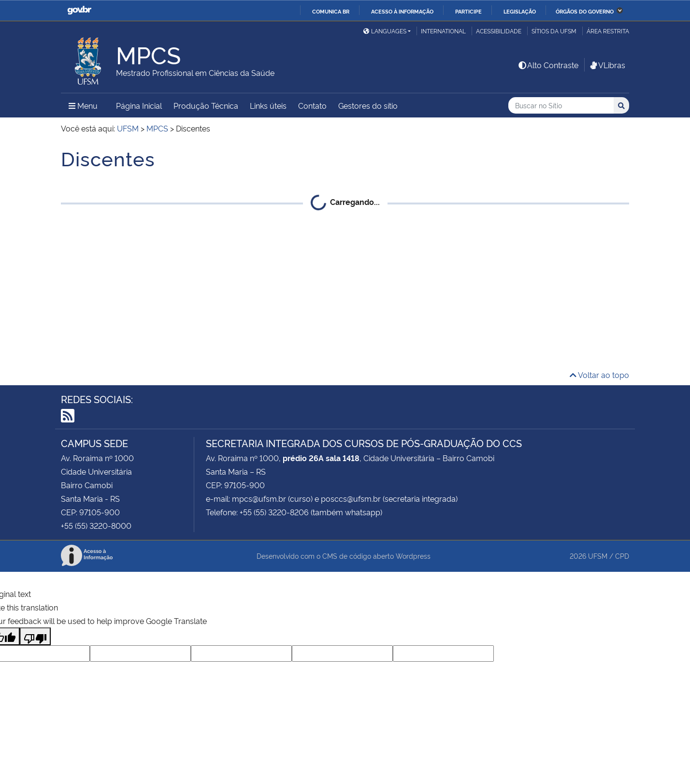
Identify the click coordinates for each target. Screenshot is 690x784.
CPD (622, 556)
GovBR (79, 10)
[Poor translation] (35, 636)
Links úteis (268, 105)
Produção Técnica (206, 105)
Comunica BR (331, 11)
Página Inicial (139, 105)
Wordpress (413, 556)
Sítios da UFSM (554, 31)
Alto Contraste (548, 65)
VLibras (607, 65)
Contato (312, 105)
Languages (385, 31)
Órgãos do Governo (585, 11)
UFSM (598, 556)
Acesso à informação (402, 11)
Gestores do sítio (368, 105)
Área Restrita (608, 31)
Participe (468, 11)
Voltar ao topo (599, 375)
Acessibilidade (499, 31)
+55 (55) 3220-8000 (96, 525)
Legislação (520, 11)
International (443, 31)
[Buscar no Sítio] (561, 106)
